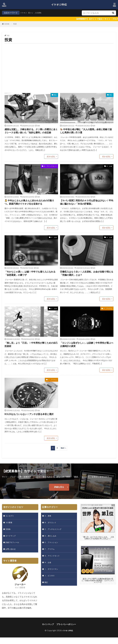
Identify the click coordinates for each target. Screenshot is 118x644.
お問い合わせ (11, 556)
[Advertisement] (59, 67)
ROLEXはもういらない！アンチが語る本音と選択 (31, 419)
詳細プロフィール (13, 549)
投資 (15, 24)
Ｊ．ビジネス (50, 585)
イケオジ (24, 13)
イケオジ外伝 (59, 5)
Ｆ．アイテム (108, 313)
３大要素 (9, 528)
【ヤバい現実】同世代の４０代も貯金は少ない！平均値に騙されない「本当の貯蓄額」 (86, 206)
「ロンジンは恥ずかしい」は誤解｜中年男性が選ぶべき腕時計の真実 (86, 349)
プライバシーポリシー (66, 632)
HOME (7, 24)
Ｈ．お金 (109, 170)
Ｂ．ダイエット (51, 528)
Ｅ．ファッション (52, 549)
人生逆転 (40, 13)
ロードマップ (11, 542)
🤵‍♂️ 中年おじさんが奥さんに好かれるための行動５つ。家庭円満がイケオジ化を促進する (31, 206)
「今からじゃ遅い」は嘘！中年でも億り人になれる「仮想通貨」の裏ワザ (30, 278)
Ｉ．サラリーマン (52, 578)
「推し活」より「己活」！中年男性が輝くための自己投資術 (30, 349)
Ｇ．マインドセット (50, 170)
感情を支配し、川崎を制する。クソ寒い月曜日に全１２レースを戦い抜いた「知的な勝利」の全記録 (30, 133)
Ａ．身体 (48, 521)
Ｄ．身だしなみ (51, 542)
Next (63, 453)
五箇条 (8, 535)
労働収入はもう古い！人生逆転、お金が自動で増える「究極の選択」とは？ (86, 278)
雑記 (55, 95)
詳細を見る (59, 492)
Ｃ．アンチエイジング (54, 535)
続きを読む (51, 160)
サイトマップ (48, 632)
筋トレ (32, 13)
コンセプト (10, 521)
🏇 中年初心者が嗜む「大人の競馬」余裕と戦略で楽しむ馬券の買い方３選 (86, 131)
